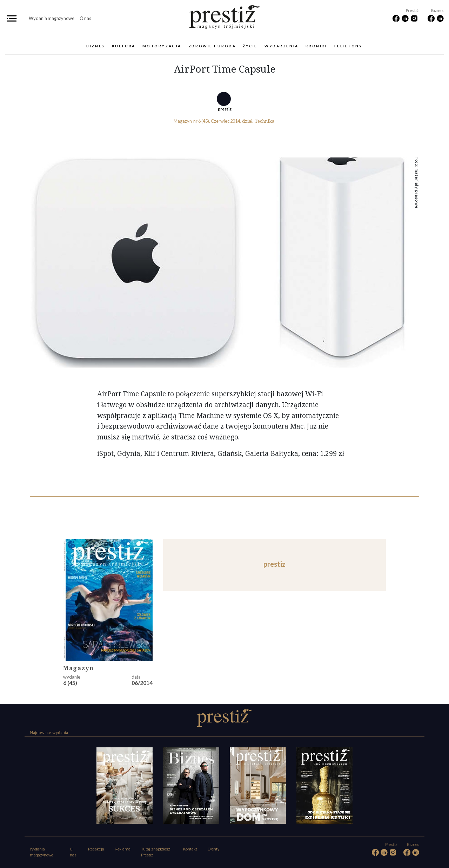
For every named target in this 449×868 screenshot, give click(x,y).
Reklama (123, 849)
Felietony (349, 46)
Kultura (124, 46)
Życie (250, 46)
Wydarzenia (282, 46)
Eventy (213, 849)
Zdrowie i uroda (212, 46)
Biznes (95, 46)
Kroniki (316, 46)
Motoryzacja (162, 46)
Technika (264, 121)
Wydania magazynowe (52, 18)
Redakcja (96, 849)
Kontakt (190, 849)
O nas (85, 18)
